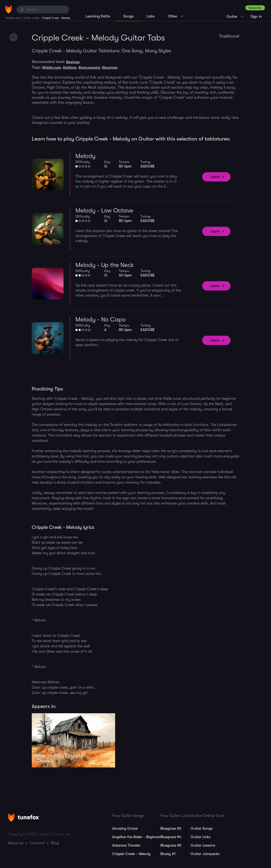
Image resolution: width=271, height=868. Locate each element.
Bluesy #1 (168, 854)
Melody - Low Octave (104, 210)
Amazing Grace (125, 828)
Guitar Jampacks (205, 854)
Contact (37, 843)
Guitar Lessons (203, 845)
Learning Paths (98, 16)
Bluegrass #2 (171, 828)
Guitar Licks (200, 837)
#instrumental (89, 67)
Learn (215, 177)
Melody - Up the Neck (105, 265)
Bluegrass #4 (171, 837)
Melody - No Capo (101, 319)
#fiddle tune (52, 67)
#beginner (110, 67)
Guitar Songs (202, 828)
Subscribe (255, 8)
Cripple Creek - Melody (131, 854)
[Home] (9, 9)
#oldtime (70, 67)
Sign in (256, 16)
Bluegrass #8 (171, 845)
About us (16, 843)
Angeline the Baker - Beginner (136, 837)
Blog (55, 843)
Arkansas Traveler (126, 845)
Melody (85, 156)
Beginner (73, 62)
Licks (151, 16)
